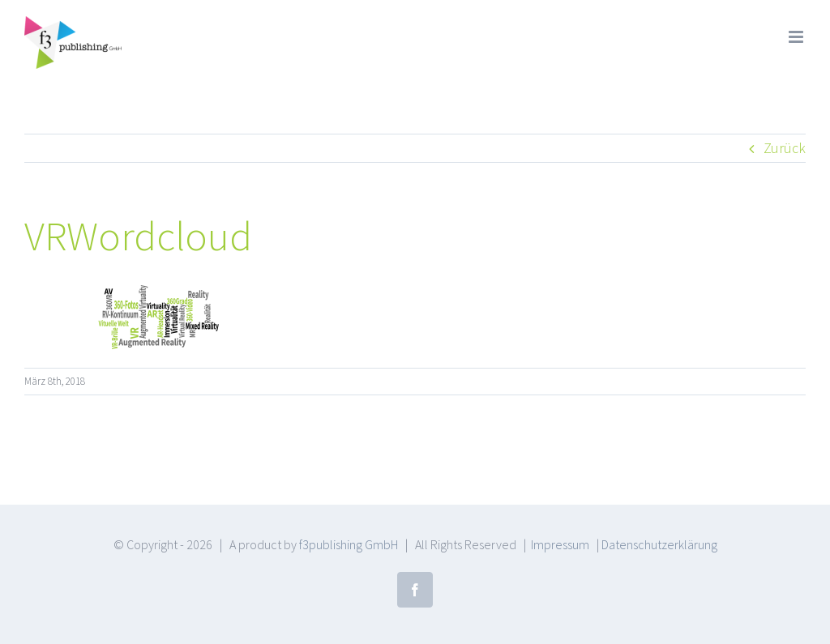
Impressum (560, 544)
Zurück (785, 148)
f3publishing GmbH (349, 544)
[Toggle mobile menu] (797, 37)
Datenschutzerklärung (659, 544)
